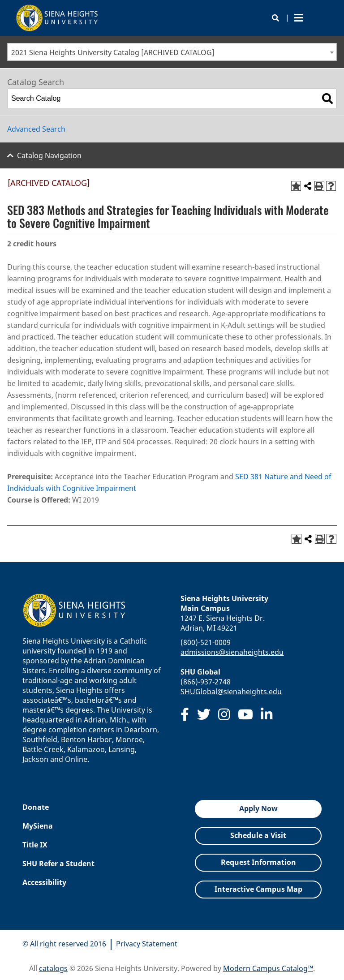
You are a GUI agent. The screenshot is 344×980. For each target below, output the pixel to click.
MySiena (38, 826)
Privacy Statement (147, 944)
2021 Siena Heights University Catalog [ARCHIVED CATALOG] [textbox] (113, 52)
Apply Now (258, 808)
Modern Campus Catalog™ (268, 968)
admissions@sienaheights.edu (232, 652)
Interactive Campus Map (258, 889)
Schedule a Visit (258, 835)
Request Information (258, 862)
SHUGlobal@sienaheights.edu (231, 692)
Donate (36, 807)
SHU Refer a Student (58, 864)
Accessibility (44, 882)
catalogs (53, 968)
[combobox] (172, 52)
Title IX (35, 845)
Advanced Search (36, 129)
